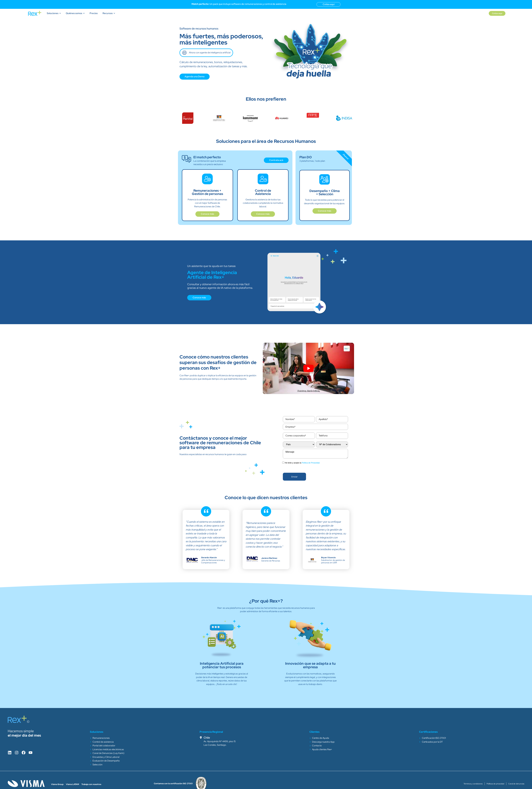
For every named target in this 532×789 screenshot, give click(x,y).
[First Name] (299, 419)
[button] (294, 477)
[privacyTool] (283, 463)
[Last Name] (332, 419)
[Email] (299, 436)
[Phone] (332, 436)
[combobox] (299, 444)
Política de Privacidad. (311, 463)
